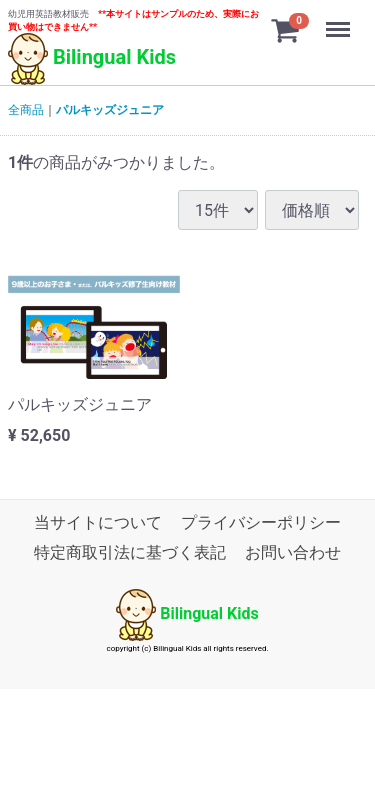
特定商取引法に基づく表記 (130, 553)
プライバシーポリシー (261, 522)
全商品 (26, 110)
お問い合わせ (293, 553)
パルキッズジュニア (110, 110)
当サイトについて (98, 522)
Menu (340, 20)
